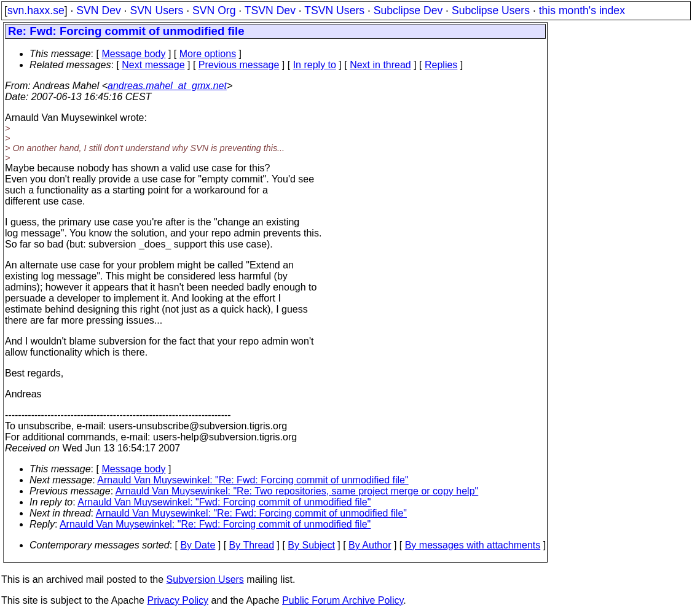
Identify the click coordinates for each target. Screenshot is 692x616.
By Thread (252, 545)
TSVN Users (334, 10)
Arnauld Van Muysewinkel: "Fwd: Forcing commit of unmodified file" (224, 502)
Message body (133, 54)
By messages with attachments (473, 545)
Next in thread (380, 65)
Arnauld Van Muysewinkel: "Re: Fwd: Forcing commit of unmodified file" (253, 480)
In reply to (315, 65)
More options (208, 54)
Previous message (239, 65)
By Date (198, 545)
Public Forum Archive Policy (343, 600)
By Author (370, 545)
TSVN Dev (270, 10)
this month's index (582, 10)
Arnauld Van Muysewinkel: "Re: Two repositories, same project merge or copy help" (297, 491)
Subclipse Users (491, 10)
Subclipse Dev (408, 10)
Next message (153, 65)
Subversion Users (205, 579)
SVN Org (214, 10)
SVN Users (156, 10)
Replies (441, 65)
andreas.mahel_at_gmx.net (167, 86)
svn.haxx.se (36, 10)
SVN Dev (98, 10)
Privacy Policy (178, 600)
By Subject (311, 545)
